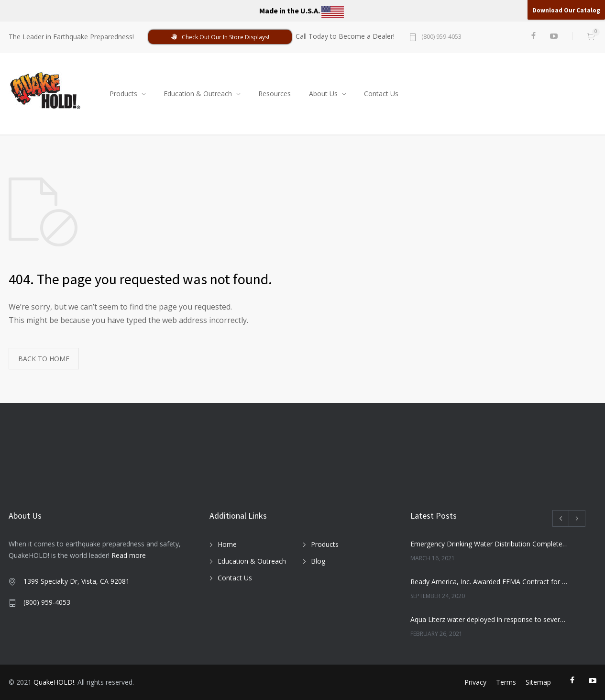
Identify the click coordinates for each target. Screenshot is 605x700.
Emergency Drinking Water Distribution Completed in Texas (490, 544)
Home (227, 544)
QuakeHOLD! (54, 682)
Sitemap (538, 682)
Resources (275, 94)
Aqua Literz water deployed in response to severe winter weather (490, 619)
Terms (506, 682)
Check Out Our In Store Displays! (220, 37)
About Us (323, 94)
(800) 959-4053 (441, 37)
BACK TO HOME (44, 359)
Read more (129, 555)
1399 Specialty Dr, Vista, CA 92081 (77, 581)
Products (123, 94)
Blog (318, 561)
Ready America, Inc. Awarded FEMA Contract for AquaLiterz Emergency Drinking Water (490, 582)
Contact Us (381, 94)
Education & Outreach (198, 94)
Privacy (475, 682)
